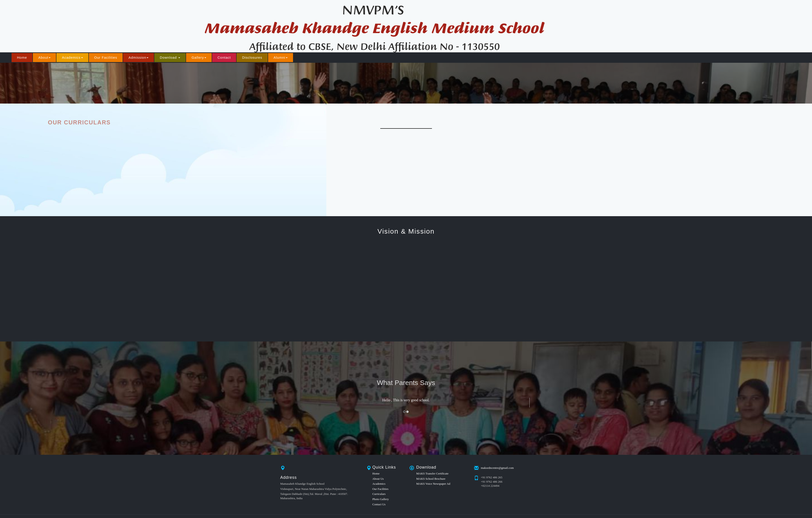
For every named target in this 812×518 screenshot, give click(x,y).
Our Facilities (106, 57)
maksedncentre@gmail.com (497, 468)
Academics (72, 57)
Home (22, 57)
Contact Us (379, 504)
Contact (224, 57)
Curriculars (379, 494)
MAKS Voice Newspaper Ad (433, 484)
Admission (138, 57)
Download (170, 57)
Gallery (199, 57)
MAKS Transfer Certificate (432, 473)
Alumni (281, 57)
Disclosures (252, 57)
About (44, 57)
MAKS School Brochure (431, 479)
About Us (378, 479)
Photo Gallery (381, 499)
